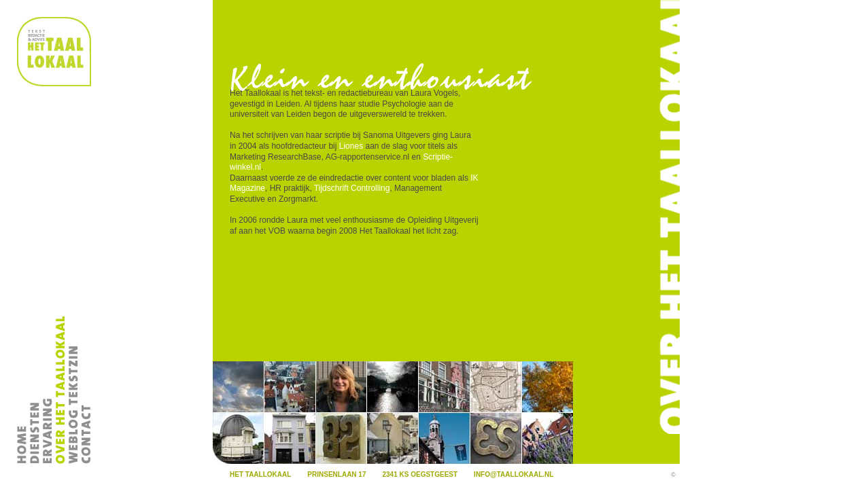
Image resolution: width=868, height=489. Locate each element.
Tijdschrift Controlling (352, 188)
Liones (351, 146)
